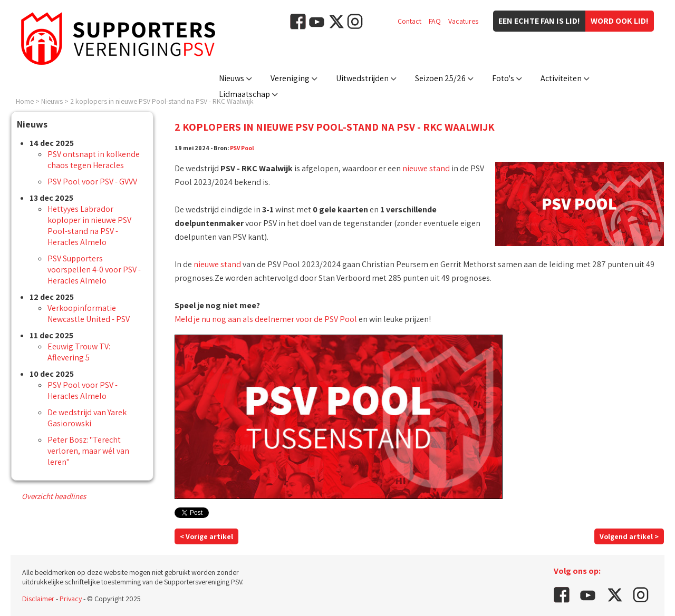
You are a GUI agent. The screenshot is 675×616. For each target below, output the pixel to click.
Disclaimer (38, 599)
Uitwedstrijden (362, 78)
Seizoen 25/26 (440, 78)
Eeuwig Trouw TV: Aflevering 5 (79, 352)
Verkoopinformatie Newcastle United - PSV (89, 314)
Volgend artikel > (629, 536)
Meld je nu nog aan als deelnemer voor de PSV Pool (266, 319)
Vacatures (463, 21)
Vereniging (290, 78)
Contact (409, 21)
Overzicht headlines (54, 496)
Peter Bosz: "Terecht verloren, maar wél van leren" (88, 451)
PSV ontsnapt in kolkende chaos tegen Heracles (94, 160)
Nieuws (232, 78)
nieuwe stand (426, 168)
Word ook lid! (620, 21)
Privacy (71, 599)
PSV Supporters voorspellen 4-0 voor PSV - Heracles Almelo (94, 270)
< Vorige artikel (206, 536)
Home (25, 101)
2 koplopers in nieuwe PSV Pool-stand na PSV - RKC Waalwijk (162, 101)
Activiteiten (561, 78)
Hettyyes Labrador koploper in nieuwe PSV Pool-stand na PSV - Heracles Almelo (89, 226)
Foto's (503, 78)
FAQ (435, 21)
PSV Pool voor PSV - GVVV (92, 182)
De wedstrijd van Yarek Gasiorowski (87, 418)
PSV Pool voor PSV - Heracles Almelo (83, 390)
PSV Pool (242, 148)
